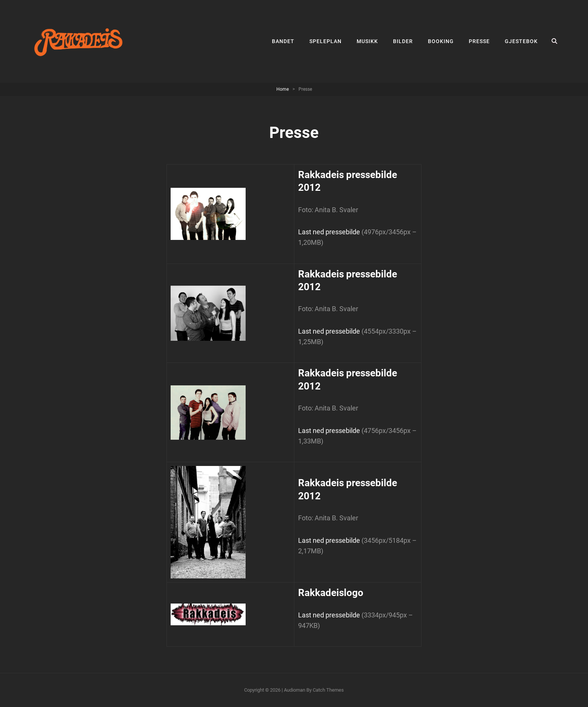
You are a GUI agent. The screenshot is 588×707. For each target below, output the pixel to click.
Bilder (403, 41)
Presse (479, 41)
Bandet (283, 41)
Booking (441, 41)
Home (283, 89)
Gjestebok (521, 41)
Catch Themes (328, 690)
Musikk (367, 41)
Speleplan (325, 41)
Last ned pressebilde (329, 232)
